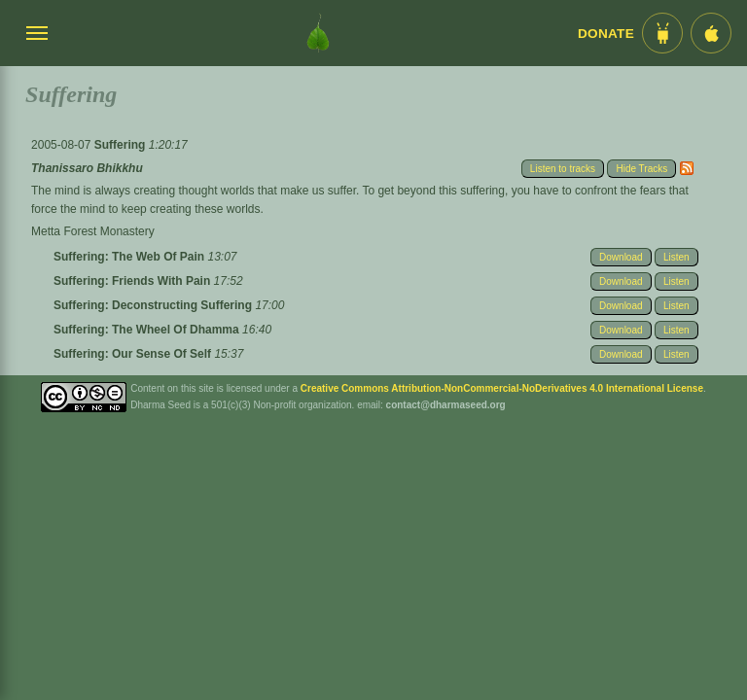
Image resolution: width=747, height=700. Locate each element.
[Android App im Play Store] (662, 33)
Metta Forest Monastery (93, 231)
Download (621, 257)
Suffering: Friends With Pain (134, 281)
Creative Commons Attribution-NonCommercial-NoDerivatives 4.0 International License (502, 388)
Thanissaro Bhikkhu (87, 168)
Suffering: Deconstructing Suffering (154, 305)
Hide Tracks (641, 169)
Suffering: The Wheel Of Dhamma (148, 330)
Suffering (122, 145)
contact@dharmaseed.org (446, 405)
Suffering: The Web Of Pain (130, 257)
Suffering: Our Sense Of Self (134, 354)
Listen (676, 257)
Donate (606, 34)
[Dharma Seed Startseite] (318, 33)
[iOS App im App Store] (711, 33)
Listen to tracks (563, 169)
